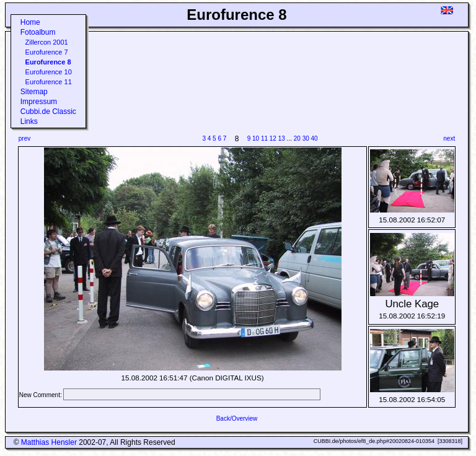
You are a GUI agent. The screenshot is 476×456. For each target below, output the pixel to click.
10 (256, 138)
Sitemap (34, 92)
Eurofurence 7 (47, 52)
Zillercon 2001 (47, 42)
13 (282, 138)
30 (306, 138)
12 (273, 138)
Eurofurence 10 (49, 72)
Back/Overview (237, 419)
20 (297, 138)
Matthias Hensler (49, 442)
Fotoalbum (38, 32)
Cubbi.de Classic (48, 112)
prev (24, 138)
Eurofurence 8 (48, 62)
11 (264, 138)
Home (30, 22)
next (449, 138)
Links (29, 121)
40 (315, 138)
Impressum (39, 102)
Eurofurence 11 (49, 82)
